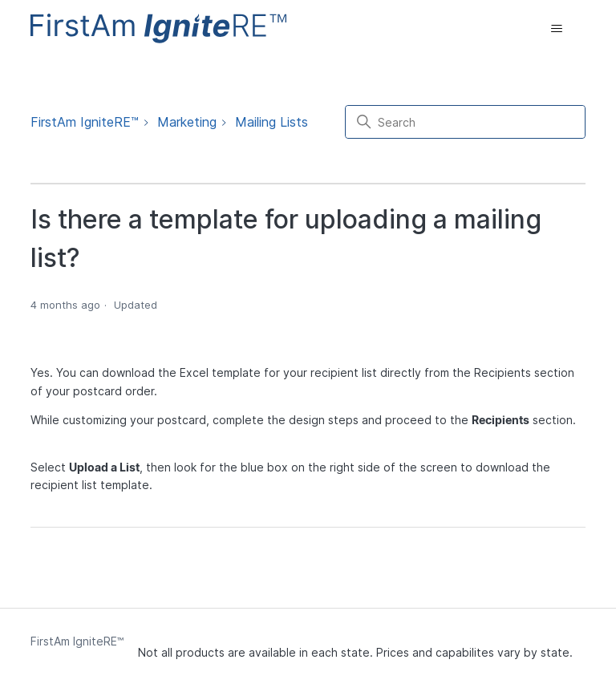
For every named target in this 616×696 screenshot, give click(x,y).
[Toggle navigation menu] (557, 29)
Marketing (187, 122)
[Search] (465, 122)
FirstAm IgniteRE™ (85, 122)
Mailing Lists (272, 122)
